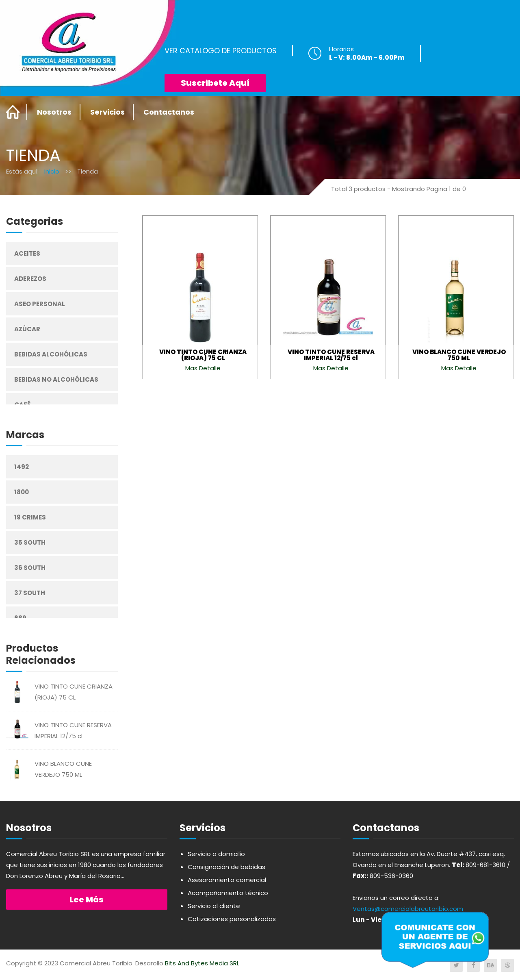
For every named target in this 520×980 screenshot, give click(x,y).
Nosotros (54, 112)
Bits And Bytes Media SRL (202, 963)
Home (13, 112)
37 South (30, 593)
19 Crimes (30, 517)
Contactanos (169, 112)
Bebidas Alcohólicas (51, 354)
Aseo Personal (40, 304)
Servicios (107, 112)
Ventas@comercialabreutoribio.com (408, 909)
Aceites (27, 253)
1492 (22, 467)
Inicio (52, 171)
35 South (30, 542)
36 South (30, 568)
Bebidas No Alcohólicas (56, 379)
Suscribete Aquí (215, 83)
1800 (22, 492)
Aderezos (30, 279)
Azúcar (27, 329)
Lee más (87, 900)
